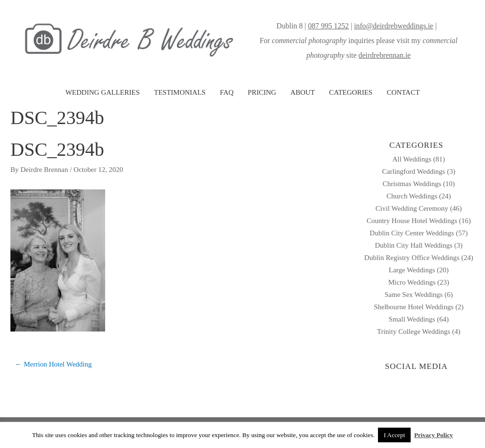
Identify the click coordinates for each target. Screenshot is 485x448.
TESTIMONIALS (180, 92)
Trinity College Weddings (414, 332)
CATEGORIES (351, 92)
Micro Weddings (412, 282)
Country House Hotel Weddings (412, 221)
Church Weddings (412, 196)
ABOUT (303, 92)
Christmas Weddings (412, 184)
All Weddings (412, 159)
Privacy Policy (433, 435)
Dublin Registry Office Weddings (412, 258)
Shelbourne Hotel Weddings (414, 307)
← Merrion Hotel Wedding (54, 364)
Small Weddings (412, 319)
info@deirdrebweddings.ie (393, 26)
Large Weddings (412, 270)
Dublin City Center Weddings (412, 233)
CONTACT (403, 92)
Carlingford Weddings (414, 171)
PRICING (262, 92)
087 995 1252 (328, 26)
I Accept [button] (394, 435)
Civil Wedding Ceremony (412, 208)
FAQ (227, 92)
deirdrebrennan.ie (385, 55)
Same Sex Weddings (414, 295)
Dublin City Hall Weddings (413, 245)
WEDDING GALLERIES (103, 92)
